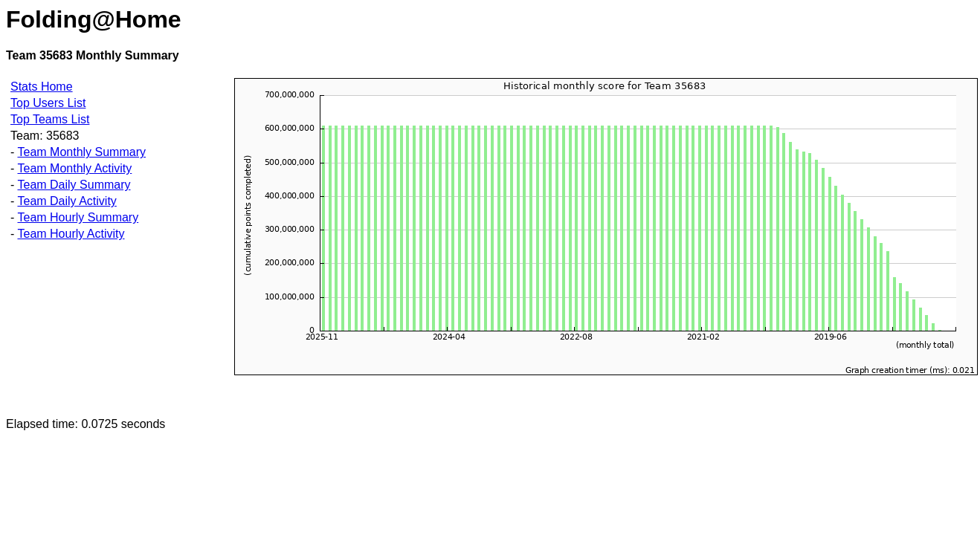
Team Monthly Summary (81, 152)
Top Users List (48, 103)
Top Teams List (50, 119)
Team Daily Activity (67, 201)
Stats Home (42, 87)
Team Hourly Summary (78, 217)
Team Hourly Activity (71, 234)
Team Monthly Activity (74, 168)
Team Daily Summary (74, 185)
